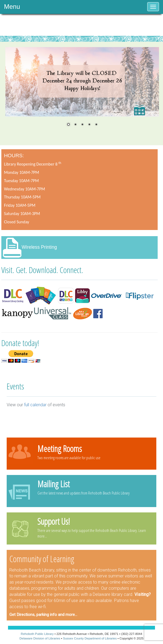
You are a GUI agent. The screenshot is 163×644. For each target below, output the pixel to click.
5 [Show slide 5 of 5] (96, 125)
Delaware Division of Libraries (40, 638)
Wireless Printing (39, 247)
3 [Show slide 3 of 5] (82, 125)
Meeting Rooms (60, 448)
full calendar (35, 405)
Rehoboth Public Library (37, 634)
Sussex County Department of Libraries (90, 638)
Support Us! (54, 521)
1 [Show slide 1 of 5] (68, 125)
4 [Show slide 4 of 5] (89, 125)
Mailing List (54, 484)
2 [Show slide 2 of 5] (75, 125)
